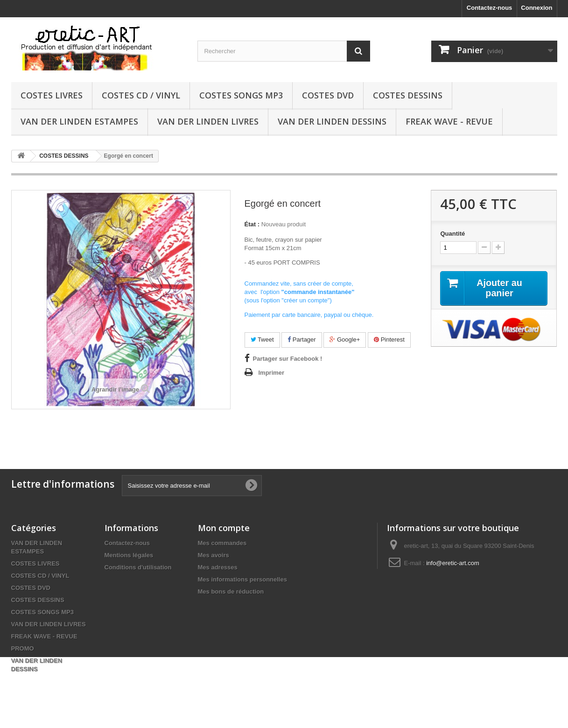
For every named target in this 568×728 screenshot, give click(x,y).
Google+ (345, 339)
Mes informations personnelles (242, 579)
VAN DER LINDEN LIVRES (208, 121)
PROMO (23, 648)
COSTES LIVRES (52, 95)
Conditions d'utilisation (138, 567)
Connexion (536, 8)
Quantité (452, 234)
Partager (302, 339)
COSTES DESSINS (408, 95)
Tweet (262, 339)
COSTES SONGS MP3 (241, 95)
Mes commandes (222, 543)
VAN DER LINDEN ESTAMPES (79, 121)
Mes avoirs (214, 555)
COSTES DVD (328, 95)
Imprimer (272, 373)
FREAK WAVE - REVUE (449, 121)
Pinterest (389, 339)
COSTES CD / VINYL (141, 95)
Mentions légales (129, 555)
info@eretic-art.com (453, 563)
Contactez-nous (490, 8)
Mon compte (224, 528)
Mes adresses (218, 567)
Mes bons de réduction (231, 591)
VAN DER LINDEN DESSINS (332, 121)
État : (252, 224)
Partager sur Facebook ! (288, 359)
